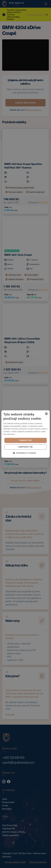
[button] (26, 453)
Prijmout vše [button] (26, 440)
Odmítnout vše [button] (26, 447)
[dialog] (26, 434)
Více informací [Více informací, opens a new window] (9, 434)
